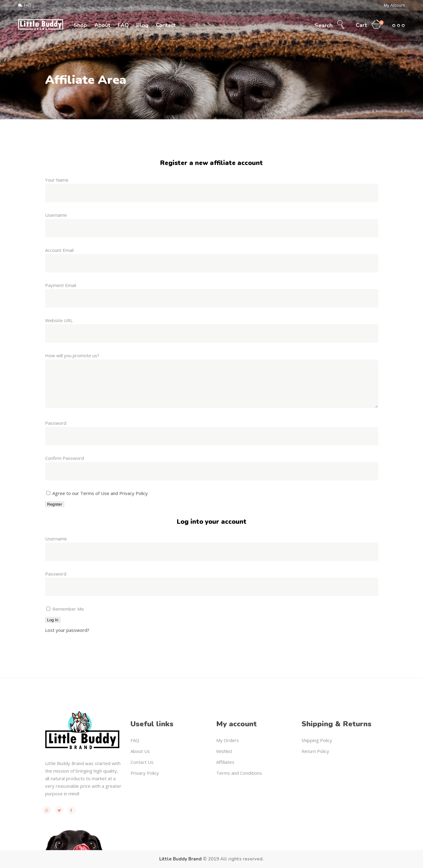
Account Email (59, 250)
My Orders (228, 740)
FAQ (135, 740)
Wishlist (224, 751)
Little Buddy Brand (180, 859)
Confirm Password (64, 458)
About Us (140, 751)
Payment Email (61, 285)
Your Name (57, 180)
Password (56, 423)
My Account (394, 5)
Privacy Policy (145, 773)
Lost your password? (67, 630)
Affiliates (225, 762)
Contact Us (142, 762)
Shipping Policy (317, 740)
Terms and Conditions (239, 773)
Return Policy (315, 751)
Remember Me (65, 609)
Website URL (59, 320)
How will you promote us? (72, 355)
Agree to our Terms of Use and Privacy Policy (100, 493)
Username (56, 215)
